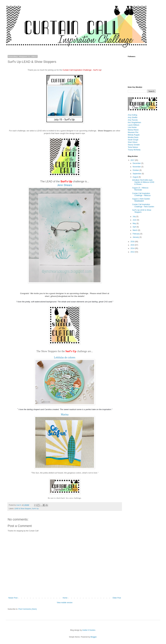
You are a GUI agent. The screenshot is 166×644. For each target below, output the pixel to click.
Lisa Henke (132, 127)
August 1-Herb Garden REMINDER (141, 200)
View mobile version (65, 603)
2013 (133, 252)
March (135, 230)
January (136, 237)
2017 (133, 160)
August (136, 177)
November (137, 167)
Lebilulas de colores (65, 357)
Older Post (117, 598)
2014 (133, 248)
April (135, 227)
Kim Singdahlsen (134, 122)
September (137, 174)
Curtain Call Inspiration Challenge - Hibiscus (141, 194)
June (135, 220)
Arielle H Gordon (89, 630)
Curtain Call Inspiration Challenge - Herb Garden (143, 205)
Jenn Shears (65, 185)
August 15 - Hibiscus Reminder (140, 189)
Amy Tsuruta (133, 120)
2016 (133, 242)
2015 (133, 245)
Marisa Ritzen (133, 130)
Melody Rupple (134, 135)
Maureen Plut (133, 132)
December (137, 163)
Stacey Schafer (134, 145)
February (136, 234)
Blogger (94, 637)
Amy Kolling (132, 115)
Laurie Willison (134, 125)
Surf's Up (35, 509)
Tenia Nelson (133, 147)
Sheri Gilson (133, 142)
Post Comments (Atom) (28, 609)
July (134, 217)
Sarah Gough (133, 140)
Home (65, 598)
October (136, 170)
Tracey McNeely (134, 150)
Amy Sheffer (133, 117)
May (135, 223)
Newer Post (13, 598)
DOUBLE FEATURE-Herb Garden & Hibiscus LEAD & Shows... (143, 182)
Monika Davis (133, 137)
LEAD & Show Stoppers (23, 509)
